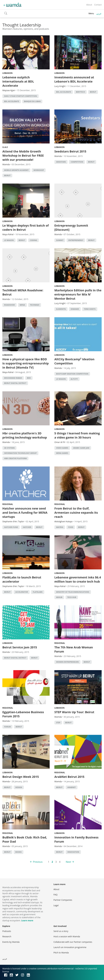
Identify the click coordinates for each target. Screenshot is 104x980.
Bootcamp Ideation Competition (72, 374)
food (71, 527)
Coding (34, 240)
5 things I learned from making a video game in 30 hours (77, 435)
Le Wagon (9, 240)
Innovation (73, 852)
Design (19, 787)
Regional (8, 504)
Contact (98, 5)
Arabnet (72, 787)
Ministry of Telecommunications (73, 592)
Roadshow (9, 305)
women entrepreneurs (67, 662)
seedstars (61, 162)
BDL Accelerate (12, 101)
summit (60, 240)
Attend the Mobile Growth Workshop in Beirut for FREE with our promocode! (23, 156)
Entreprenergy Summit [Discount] (71, 228)
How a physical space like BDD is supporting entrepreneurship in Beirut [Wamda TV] (26, 363)
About (89, 5)
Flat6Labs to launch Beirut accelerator (22, 579)
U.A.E (5, 147)
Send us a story (61, 931)
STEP (58, 723)
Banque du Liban (32, 101)
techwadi (35, 305)
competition (77, 162)
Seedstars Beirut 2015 (70, 151)
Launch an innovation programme (70, 947)
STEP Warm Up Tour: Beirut (74, 712)
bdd (29, 378)
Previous (38, 862)
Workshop (39, 170)
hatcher (27, 527)
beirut (93, 92)
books (19, 852)
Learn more (27, 920)
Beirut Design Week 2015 (21, 777)
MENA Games (62, 453)
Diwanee (75, 309)
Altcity (74, 379)
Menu (91, 13)
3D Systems (9, 448)
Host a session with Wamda (67, 936)
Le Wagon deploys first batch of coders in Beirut (26, 228)
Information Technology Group (20, 453)
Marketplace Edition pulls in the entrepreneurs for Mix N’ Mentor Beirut (78, 294)
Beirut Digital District (15, 383)
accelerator (22, 592)
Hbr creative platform (15, 458)
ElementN (61, 309)
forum (7, 727)
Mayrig (60, 527)
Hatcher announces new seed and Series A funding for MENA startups (25, 513)
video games (62, 448)
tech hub (72, 597)
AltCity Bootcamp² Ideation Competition (74, 361)
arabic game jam (81, 448)
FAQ (55, 895)
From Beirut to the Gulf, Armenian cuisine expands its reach (76, 513)
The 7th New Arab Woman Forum (74, 649)
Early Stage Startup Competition (21, 96)
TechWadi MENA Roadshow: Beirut (23, 292)
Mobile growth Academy (16, 170)
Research (7, 936)
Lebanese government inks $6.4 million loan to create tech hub (78, 579)
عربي (99, 13)
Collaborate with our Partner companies (73, 942)
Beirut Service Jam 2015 (20, 647)
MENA (22, 305)
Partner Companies (63, 900)
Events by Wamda (11, 942)
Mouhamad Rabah (13, 378)
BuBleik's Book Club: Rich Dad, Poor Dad (25, 839)
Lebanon (7, 73)
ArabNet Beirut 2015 (69, 777)
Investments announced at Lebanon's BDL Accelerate (74, 79)
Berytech (81, 92)
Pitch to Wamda (61, 953)
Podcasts (7, 931)
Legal (56, 905)
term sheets (90, 309)
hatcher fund (11, 527)
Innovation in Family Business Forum (76, 839)
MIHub (59, 597)
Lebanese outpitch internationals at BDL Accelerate (18, 81)
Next (68, 862)
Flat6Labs (38, 592)
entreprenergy (76, 240)
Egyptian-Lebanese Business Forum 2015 (23, 714)
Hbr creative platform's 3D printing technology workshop (25, 435)
